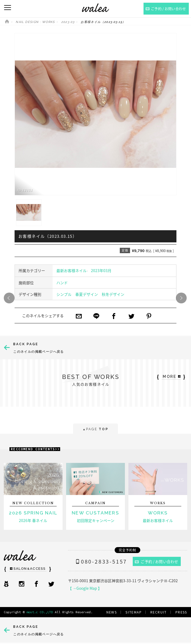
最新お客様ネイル (71, 270)
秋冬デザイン (113, 294)
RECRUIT (158, 612)
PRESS (181, 612)
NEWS (112, 612)
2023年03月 (101, 270)
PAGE (95, 430)
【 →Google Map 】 (85, 588)
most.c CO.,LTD (40, 612)
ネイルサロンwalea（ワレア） (95, 8)
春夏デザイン (87, 294)
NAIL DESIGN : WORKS (35, 22)
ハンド (62, 283)
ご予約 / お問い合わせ (156, 561)
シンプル (64, 294)
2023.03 (68, 22)
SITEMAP (134, 612)
